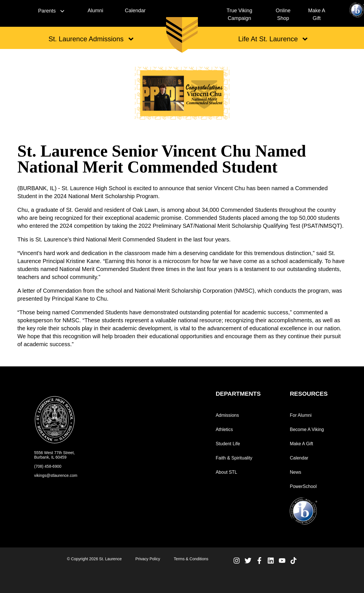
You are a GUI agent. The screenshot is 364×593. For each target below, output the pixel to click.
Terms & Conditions (191, 559)
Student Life (228, 444)
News (295, 472)
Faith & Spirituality (234, 458)
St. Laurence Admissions (91, 39)
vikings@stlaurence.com (56, 475)
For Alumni (301, 415)
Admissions (227, 415)
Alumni (95, 11)
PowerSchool (303, 486)
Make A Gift (301, 444)
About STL (226, 472)
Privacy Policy (148, 559)
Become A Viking (307, 429)
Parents (51, 11)
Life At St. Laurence (273, 39)
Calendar (135, 11)
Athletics (224, 429)
